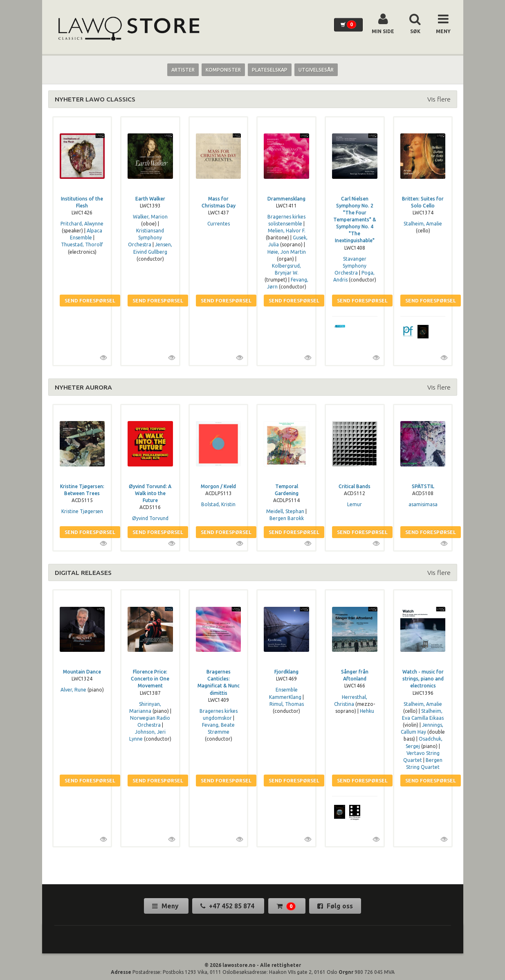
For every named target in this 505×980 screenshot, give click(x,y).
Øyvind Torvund (150, 518)
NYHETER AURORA (83, 387)
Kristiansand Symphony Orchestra (146, 238)
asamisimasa (423, 504)
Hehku (367, 711)
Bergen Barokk (287, 518)
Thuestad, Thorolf (82, 244)
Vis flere (439, 99)
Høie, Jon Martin (287, 252)
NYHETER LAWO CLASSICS (95, 99)
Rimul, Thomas (287, 704)
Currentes (219, 224)
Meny (166, 906)
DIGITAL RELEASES (83, 572)
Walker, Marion (150, 217)
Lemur (355, 504)
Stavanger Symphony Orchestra (350, 266)
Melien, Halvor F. (287, 231)
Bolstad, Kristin (218, 504)
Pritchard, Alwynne (82, 224)
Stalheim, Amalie (423, 224)
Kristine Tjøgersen (82, 511)
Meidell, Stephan (285, 511)
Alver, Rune (73, 690)
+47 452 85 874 (228, 906)
